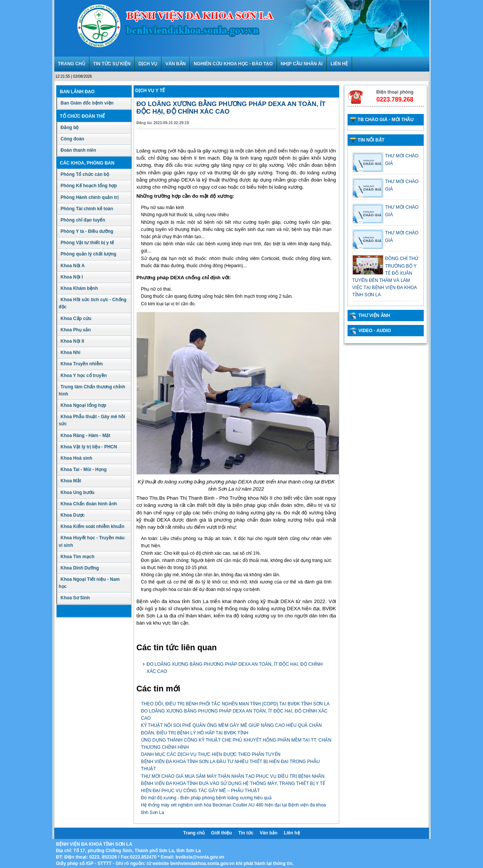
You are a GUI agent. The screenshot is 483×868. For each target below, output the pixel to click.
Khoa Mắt (71, 481)
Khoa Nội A (73, 266)
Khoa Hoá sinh (77, 458)
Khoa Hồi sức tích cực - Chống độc (93, 303)
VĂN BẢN (175, 64)
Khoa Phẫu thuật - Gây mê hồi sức (92, 420)
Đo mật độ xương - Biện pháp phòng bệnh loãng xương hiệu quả (206, 798)
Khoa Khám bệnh (79, 288)
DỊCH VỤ (148, 64)
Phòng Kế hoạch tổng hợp (89, 186)
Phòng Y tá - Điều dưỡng (87, 231)
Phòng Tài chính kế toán (87, 209)
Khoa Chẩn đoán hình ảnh (89, 504)
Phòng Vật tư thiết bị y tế (88, 243)
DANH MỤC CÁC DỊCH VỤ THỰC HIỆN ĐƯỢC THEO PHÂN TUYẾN (211, 754)
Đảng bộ (70, 128)
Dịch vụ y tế (150, 91)
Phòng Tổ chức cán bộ (85, 174)
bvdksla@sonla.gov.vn (200, 857)
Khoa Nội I (72, 277)
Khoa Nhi (71, 352)
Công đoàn (73, 139)
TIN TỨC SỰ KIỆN (112, 64)
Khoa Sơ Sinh (75, 598)
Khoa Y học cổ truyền (84, 376)
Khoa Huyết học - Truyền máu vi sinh (92, 541)
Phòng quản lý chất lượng (89, 254)
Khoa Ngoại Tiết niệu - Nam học (89, 583)
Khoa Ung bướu (78, 492)
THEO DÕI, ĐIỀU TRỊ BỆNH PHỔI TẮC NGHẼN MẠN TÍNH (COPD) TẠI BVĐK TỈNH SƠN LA (235, 704)
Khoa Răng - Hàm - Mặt (86, 436)
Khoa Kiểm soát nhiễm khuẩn (93, 526)
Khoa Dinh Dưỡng (80, 568)
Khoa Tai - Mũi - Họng (84, 469)
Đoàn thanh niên (78, 150)
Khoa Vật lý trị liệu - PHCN (89, 447)
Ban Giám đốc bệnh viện (87, 103)
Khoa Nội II (72, 341)
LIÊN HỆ (339, 64)
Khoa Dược (73, 515)
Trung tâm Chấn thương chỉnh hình (92, 390)
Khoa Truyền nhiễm (82, 364)
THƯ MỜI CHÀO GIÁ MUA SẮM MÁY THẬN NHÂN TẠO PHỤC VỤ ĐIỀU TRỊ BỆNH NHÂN (233, 776)
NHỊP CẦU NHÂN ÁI (302, 64)
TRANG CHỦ (72, 64)
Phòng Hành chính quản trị (90, 197)
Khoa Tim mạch (78, 557)
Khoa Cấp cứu (76, 319)
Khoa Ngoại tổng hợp (84, 405)
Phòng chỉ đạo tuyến (83, 220)
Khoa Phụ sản (76, 330)
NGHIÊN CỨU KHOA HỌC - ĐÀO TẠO (233, 64)
